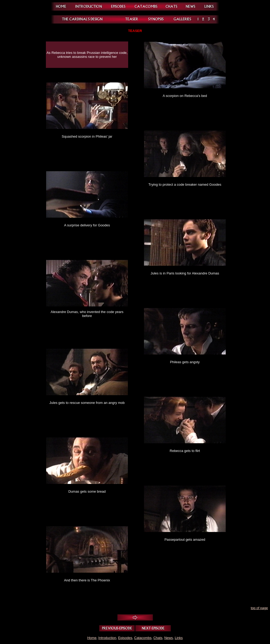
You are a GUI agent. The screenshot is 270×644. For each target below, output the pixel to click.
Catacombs (143, 638)
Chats (158, 638)
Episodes (125, 638)
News (169, 638)
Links (179, 638)
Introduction (107, 638)
